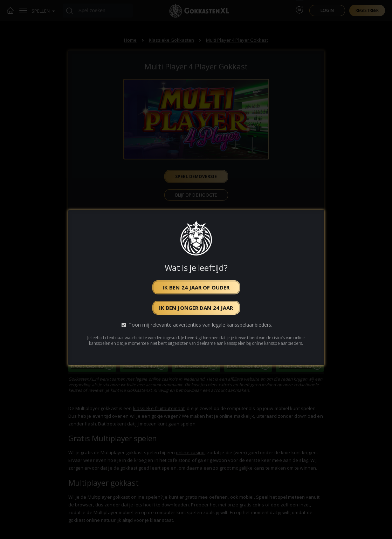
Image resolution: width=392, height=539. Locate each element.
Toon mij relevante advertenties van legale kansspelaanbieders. (200, 325)
